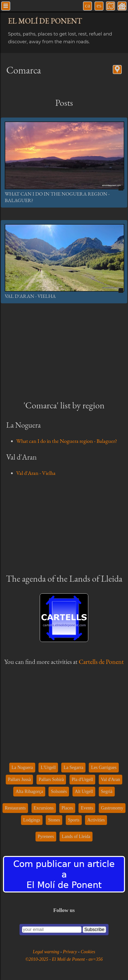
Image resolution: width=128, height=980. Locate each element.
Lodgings (32, 820)
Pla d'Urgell (82, 779)
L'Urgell (48, 767)
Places (67, 808)
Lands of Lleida (76, 836)
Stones (54, 820)
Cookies (88, 952)
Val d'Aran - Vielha (30, 296)
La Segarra (73, 767)
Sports (74, 820)
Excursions (44, 808)
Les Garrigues (104, 767)
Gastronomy (112, 808)
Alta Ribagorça (29, 791)
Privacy (70, 952)
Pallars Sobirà (51, 779)
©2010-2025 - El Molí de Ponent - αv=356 (64, 959)
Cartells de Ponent (101, 662)
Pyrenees (46, 836)
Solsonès (59, 791)
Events (87, 808)
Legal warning (46, 952)
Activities (96, 820)
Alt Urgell (84, 791)
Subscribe (94, 929)
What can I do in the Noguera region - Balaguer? (67, 441)
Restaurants (15, 808)
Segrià (107, 791)
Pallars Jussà (19, 779)
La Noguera (22, 767)
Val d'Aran (111, 779)
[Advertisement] (64, 351)
